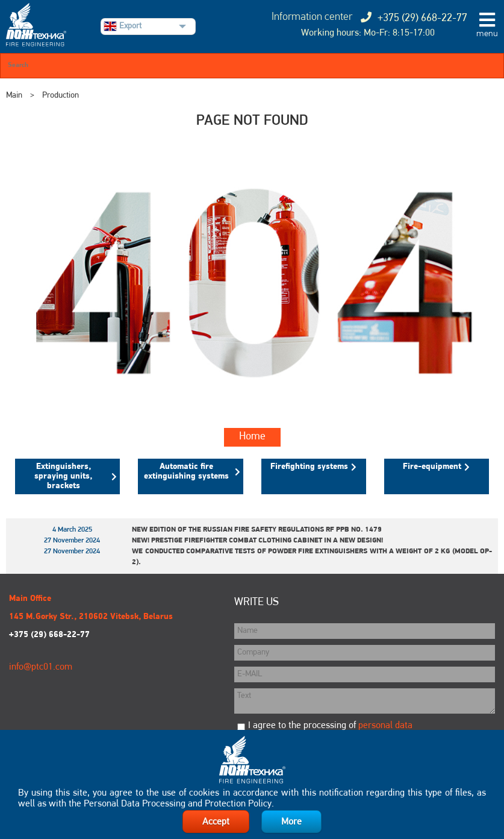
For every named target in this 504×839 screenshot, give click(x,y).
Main (14, 96)
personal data (385, 726)
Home (252, 437)
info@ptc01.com (41, 667)
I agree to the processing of (330, 726)
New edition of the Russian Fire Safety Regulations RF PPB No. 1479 (257, 530)
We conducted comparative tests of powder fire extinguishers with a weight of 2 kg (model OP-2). (312, 557)
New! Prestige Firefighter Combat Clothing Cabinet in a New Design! (257, 541)
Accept (216, 822)
